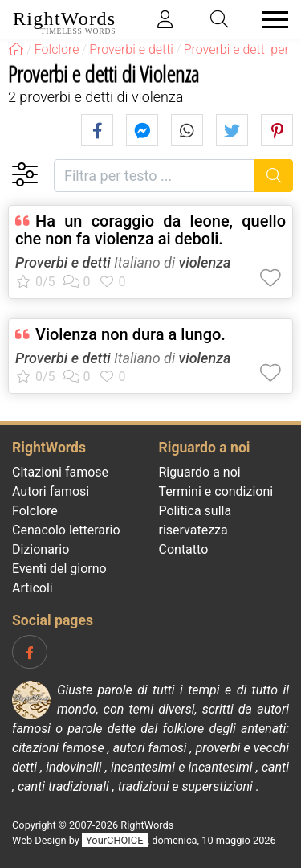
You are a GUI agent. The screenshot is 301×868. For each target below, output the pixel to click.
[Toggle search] (220, 20)
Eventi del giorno (59, 569)
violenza (205, 262)
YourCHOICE (114, 840)
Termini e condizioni (216, 491)
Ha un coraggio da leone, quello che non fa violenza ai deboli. (150, 230)
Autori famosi (51, 491)
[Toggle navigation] (270, 20)
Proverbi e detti (63, 262)
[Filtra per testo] (155, 176)
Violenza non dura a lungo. (130, 334)
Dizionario (41, 549)
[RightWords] (16, 49)
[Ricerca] (274, 176)
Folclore (35, 511)
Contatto (184, 549)
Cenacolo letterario (66, 530)
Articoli (33, 588)
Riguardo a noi (200, 472)
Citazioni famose (60, 472)
